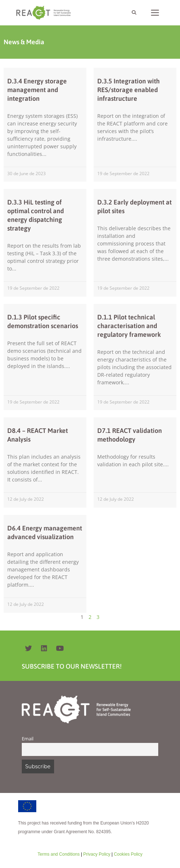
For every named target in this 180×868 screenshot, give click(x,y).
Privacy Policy (96, 854)
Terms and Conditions (58, 854)
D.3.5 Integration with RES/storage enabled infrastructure (128, 90)
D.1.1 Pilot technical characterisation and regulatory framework (129, 326)
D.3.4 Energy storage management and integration (37, 90)
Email (28, 739)
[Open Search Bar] (134, 13)
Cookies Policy (127, 854)
